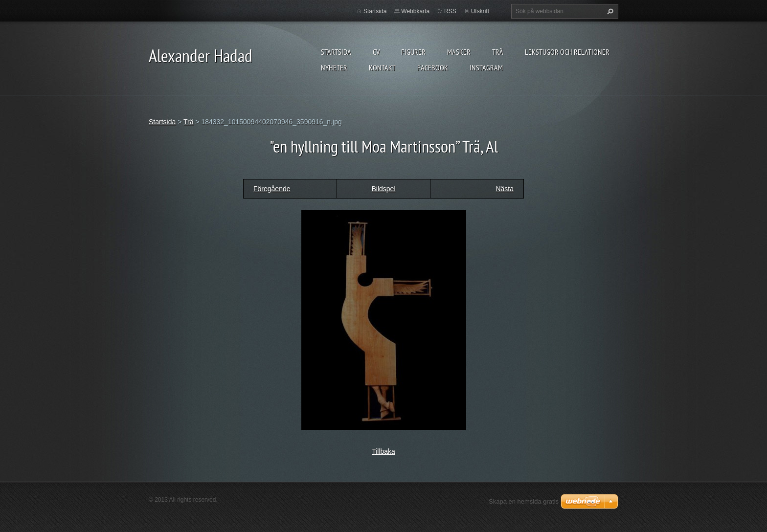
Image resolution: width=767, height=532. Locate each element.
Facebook (433, 67)
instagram (486, 67)
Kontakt (382, 67)
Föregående (272, 189)
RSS (450, 11)
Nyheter (334, 67)
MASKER (459, 52)
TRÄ (498, 52)
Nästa (505, 189)
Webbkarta (415, 11)
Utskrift (480, 11)
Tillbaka (383, 451)
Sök (609, 11)
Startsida (336, 52)
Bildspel (383, 189)
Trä (188, 122)
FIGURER (413, 52)
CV (376, 52)
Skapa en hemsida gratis (524, 501)
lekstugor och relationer (567, 52)
